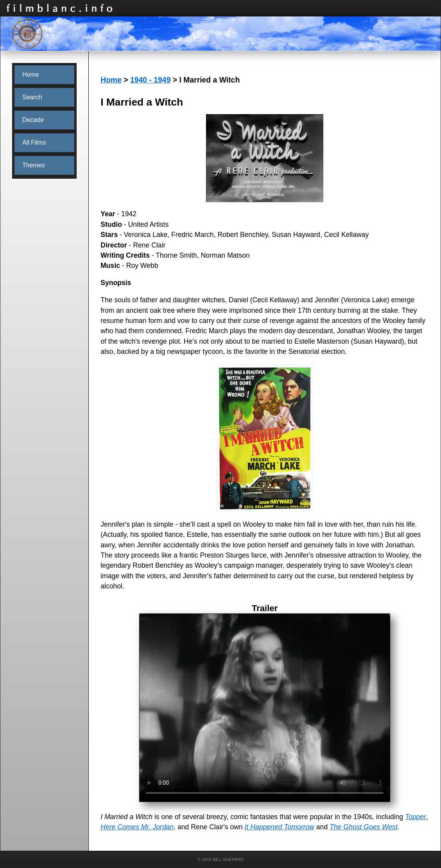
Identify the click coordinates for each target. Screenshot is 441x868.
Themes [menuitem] (34, 165)
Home (111, 80)
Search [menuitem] (32, 97)
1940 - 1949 (150, 80)
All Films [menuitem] (34, 143)
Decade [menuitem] (33, 120)
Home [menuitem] (31, 74)
